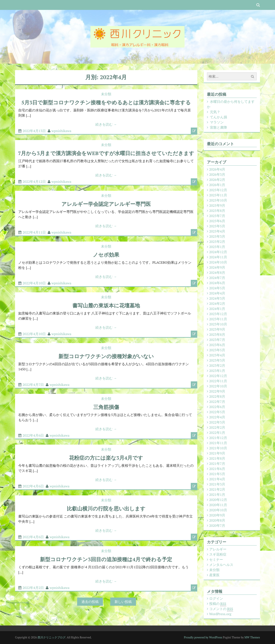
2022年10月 (218, 386)
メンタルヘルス (221, 565)
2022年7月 (217, 402)
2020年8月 (217, 520)
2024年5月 (217, 288)
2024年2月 (217, 304)
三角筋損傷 (106, 407)
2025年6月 (217, 221)
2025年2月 (217, 242)
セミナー (216, 559)
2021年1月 (217, 495)
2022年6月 (217, 407)
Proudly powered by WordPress (203, 637)
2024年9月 (217, 267)
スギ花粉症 (218, 554)
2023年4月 (217, 355)
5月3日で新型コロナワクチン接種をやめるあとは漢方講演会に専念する (106, 102)
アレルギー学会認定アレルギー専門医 (106, 204)
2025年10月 (218, 200)
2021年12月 (218, 438)
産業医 (214, 575)
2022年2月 (217, 427)
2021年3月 (217, 484)
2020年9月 (217, 515)
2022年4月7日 (33, 385)
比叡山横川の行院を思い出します (106, 508)
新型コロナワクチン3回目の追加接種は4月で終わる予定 (106, 559)
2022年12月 (218, 376)
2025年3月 (217, 236)
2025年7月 (217, 216)
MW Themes (252, 637)
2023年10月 (218, 324)
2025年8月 (217, 211)
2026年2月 (217, 180)
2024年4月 (217, 293)
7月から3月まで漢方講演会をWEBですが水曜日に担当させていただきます (106, 153)
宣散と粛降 (218, 127)
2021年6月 (217, 469)
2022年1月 (217, 433)
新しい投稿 (123, 602)
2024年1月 (217, 309)
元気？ (215, 112)
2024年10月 (218, 262)
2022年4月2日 (33, 588)
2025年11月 (218, 195)
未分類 (106, 94)
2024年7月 (217, 278)
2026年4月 (217, 169)
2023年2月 (217, 365)
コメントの (221, 609)
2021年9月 (217, 453)
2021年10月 (218, 448)
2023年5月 (217, 350)
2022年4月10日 (34, 283)
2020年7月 (217, 525)
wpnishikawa (61, 131)
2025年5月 (217, 226)
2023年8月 (217, 334)
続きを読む (106, 124)
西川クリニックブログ (52, 637)
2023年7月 (217, 340)
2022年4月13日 (34, 131)
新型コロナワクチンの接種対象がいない (106, 356)
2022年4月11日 (34, 232)
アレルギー (218, 549)
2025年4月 (217, 231)
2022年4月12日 (34, 182)
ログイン (216, 598)
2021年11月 (218, 443)
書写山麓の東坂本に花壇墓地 (106, 305)
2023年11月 (218, 319)
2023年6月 (217, 345)
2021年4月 (217, 479)
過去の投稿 (90, 602)
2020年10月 (218, 510)
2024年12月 (218, 252)
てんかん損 (218, 117)
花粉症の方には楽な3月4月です (106, 458)
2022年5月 (217, 412)
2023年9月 (217, 329)
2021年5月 (217, 474)
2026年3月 (217, 174)
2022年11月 (218, 381)
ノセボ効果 (106, 255)
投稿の (218, 604)
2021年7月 (217, 464)
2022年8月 (217, 396)
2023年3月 (217, 360)
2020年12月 (218, 500)
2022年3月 (217, 422)
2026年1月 (217, 185)
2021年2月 (217, 489)
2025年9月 (217, 205)
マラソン (217, 122)
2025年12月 (218, 190)
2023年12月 (218, 314)
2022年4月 (217, 417)
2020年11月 (218, 505)
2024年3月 (217, 298)
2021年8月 (217, 458)
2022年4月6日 (33, 435)
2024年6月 (217, 283)
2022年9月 (217, 391)
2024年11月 (218, 257)
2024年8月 (217, 273)
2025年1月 (217, 247)
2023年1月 (217, 371)
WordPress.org (220, 614)
